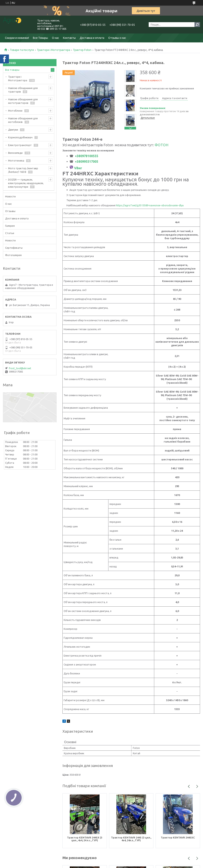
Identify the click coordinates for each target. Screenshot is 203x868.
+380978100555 (86, 156)
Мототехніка (16, 161)
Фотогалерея (13, 255)
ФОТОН (161, 145)
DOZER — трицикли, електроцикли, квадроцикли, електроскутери (26, 183)
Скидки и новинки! (17, 38)
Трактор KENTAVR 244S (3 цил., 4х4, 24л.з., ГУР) (131, 839)
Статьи (10, 233)
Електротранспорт (20, 145)
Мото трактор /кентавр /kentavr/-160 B (23, 170)
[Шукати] (197, 25)
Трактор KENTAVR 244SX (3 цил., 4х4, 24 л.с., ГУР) (85, 839)
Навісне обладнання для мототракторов (23, 101)
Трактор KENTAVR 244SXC (178, 837)
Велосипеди (15, 153)
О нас (56, 38)
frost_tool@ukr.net (20, 368)
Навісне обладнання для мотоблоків (23, 120)
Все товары (12, 70)
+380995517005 (87, 162)
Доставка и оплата (92, 38)
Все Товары (40, 38)
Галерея (10, 226)
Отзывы (10, 211)
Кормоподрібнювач (20, 137)
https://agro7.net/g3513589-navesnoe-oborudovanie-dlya (150, 205)
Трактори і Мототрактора (54, 50)
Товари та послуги (22, 50)
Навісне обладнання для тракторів (23, 90)
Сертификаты (14, 248)
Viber (78, 168)
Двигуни (13, 130)
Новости (10, 196)
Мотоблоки (15, 111)
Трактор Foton (82, 50)
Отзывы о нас (117, 38)
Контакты (69, 38)
